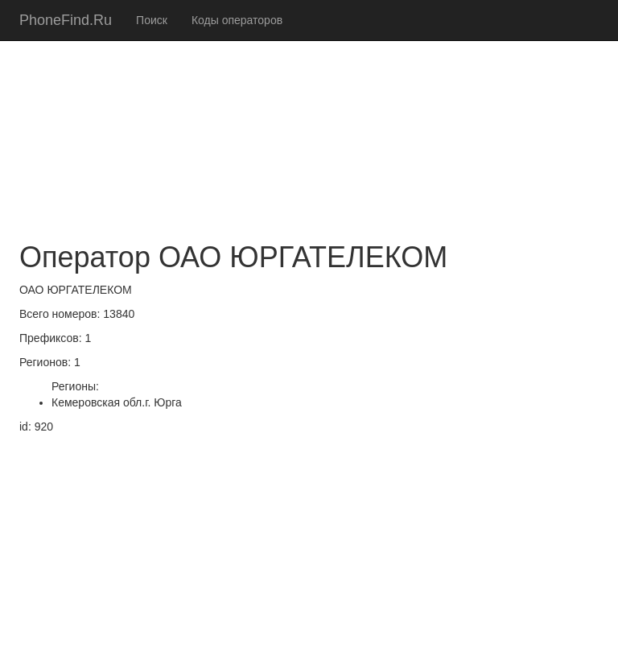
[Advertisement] (309, 113)
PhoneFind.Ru (66, 20)
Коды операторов (237, 20)
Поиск (152, 20)
